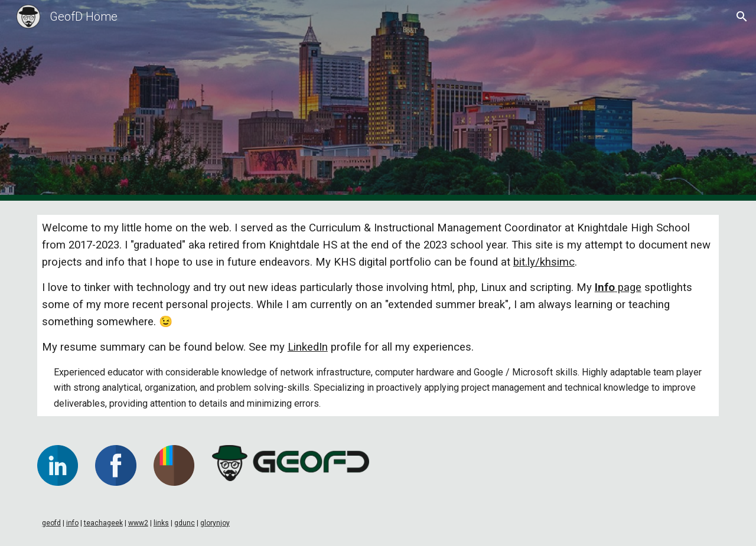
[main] (378, 315)
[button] (742, 17)
